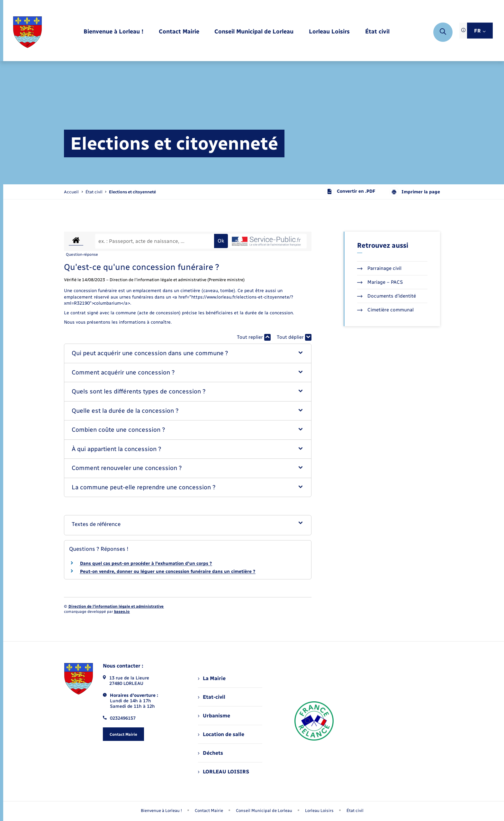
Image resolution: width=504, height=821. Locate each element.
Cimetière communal (385, 310)
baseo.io (122, 612)
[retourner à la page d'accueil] (27, 32)
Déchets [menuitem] (211, 753)
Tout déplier (294, 337)
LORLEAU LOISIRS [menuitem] (224, 772)
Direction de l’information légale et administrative (116, 606)
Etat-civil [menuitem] (212, 697)
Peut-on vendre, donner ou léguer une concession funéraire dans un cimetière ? (168, 572)
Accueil (71, 192)
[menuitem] (113, 32)
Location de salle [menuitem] (221, 734)
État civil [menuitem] (355, 811)
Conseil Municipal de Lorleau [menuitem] (264, 811)
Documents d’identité (387, 296)
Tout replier (254, 337)
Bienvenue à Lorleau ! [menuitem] (161, 811)
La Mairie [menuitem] (212, 678)
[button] (188, 353)
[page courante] (132, 192)
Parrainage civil (379, 268)
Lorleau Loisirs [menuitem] (319, 811)
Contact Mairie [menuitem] (209, 811)
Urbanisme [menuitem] (214, 716)
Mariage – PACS (380, 282)
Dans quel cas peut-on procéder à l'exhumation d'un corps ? (146, 563)
